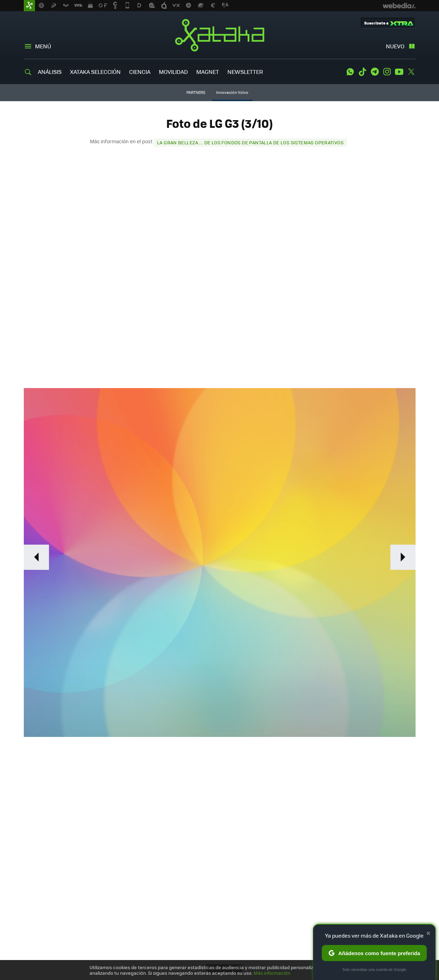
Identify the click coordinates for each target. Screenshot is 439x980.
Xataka (220, 35)
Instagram (387, 72)
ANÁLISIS (50, 72)
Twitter (411, 72)
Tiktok (362, 72)
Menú (43, 46)
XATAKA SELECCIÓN (95, 72)
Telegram (375, 72)
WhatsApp (350, 72)
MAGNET (208, 72)
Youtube (399, 72)
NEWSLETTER (245, 72)
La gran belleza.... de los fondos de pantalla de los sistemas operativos (250, 142)
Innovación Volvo (232, 92)
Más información (272, 973)
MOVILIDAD (173, 72)
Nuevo (395, 46)
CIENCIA (140, 72)
